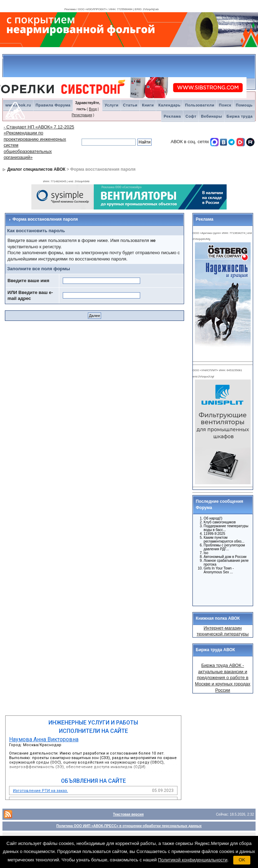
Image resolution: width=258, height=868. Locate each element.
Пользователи (200, 105)
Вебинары (211, 116)
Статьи (130, 105)
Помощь (244, 105)
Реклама (172, 116)
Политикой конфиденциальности (193, 860)
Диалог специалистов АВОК (36, 169)
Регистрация (82, 115)
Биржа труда (240, 116)
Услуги (112, 105)
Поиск (225, 105)
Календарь (169, 105)
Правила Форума (53, 105)
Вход (93, 109)
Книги (148, 105)
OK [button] (242, 860)
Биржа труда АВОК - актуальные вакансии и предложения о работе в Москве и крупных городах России (223, 678)
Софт (191, 116)
